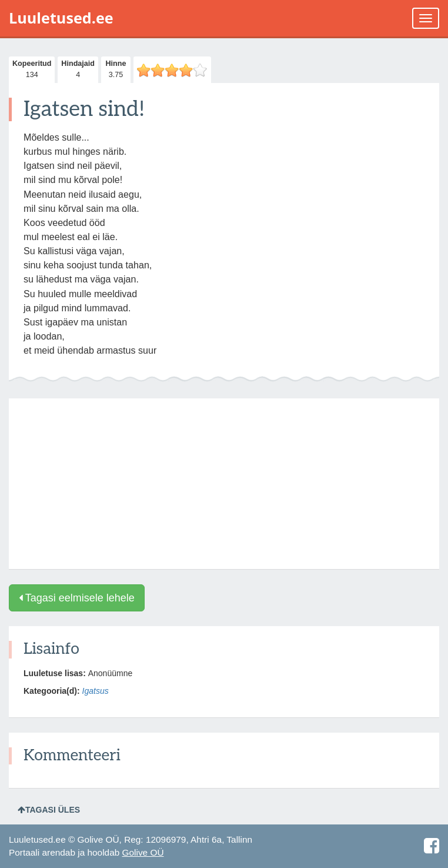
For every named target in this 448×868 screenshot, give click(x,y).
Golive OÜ (143, 852)
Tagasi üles (49, 810)
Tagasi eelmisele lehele (77, 598)
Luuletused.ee (61, 18)
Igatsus (96, 691)
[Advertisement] (224, 484)
